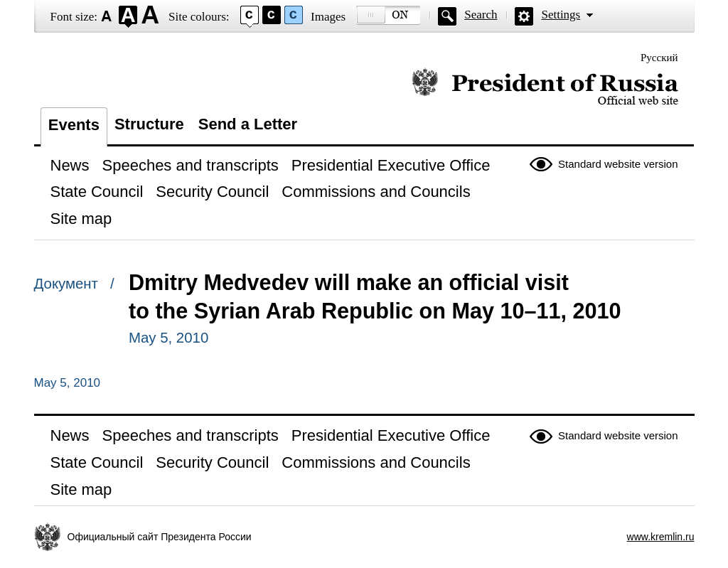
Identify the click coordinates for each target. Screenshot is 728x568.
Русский (659, 58)
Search (481, 15)
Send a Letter (248, 124)
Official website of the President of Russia (545, 87)
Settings (561, 15)
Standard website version (618, 164)
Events (74, 125)
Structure (149, 124)
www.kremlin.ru (661, 537)
